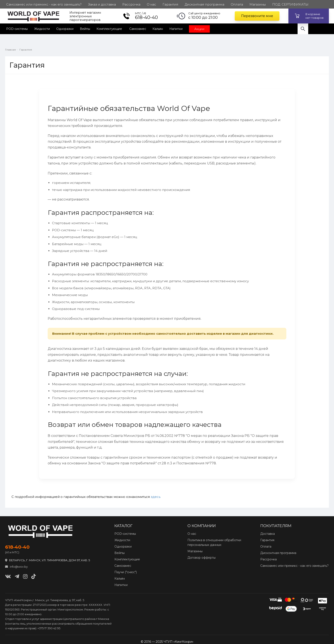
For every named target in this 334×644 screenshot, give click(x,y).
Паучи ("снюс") (126, 572)
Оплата (266, 547)
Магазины (195, 551)
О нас (192, 534)
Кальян (158, 29)
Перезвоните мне (257, 16)
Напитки (176, 29)
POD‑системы (125, 534)
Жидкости (42, 29)
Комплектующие (110, 29)
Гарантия (267, 540)
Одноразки (65, 29)
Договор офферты (202, 558)
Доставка (268, 534)
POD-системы (17, 29)
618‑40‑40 (17, 547)
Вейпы (85, 29)
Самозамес (138, 29)
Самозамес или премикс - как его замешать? (294, 566)
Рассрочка (268, 559)
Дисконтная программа (278, 553)
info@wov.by (16, 567)
